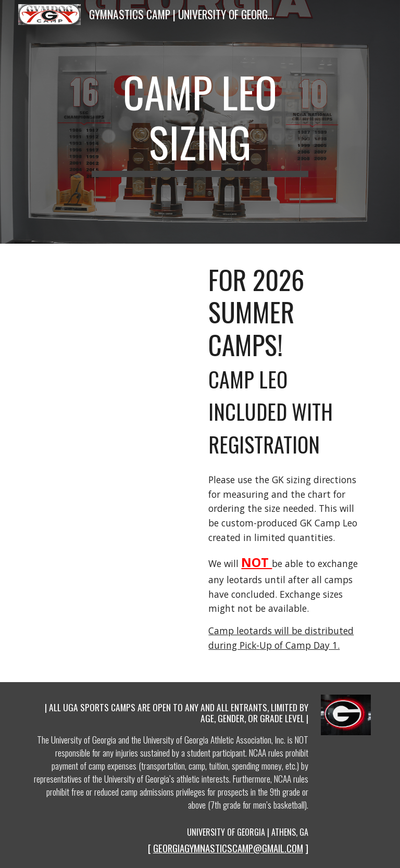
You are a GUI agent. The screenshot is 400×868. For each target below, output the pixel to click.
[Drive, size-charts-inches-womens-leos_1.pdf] (112, 318)
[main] (200, 122)
